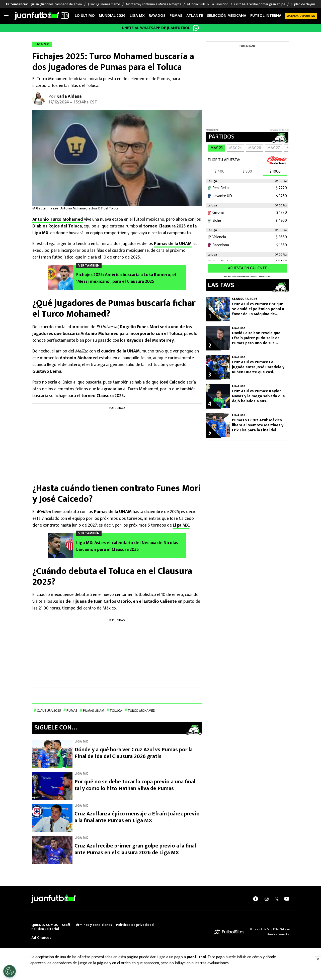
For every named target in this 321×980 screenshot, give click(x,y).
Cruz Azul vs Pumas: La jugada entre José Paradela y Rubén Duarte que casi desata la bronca (258, 367)
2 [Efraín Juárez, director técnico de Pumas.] (210, 346)
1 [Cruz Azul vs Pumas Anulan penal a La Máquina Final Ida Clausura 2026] (210, 317)
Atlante (195, 16)
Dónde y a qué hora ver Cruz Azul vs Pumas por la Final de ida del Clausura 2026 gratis (134, 753)
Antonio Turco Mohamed (58, 219)
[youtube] (287, 899)
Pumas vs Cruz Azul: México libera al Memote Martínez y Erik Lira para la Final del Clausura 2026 (258, 425)
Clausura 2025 (49, 711)
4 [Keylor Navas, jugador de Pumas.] (210, 404)
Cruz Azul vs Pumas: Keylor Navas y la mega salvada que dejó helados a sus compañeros (258, 396)
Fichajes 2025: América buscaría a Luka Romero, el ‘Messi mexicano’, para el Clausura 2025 (126, 278)
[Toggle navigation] (6, 16)
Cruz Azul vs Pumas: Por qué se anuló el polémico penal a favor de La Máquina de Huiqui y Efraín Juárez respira (259, 309)
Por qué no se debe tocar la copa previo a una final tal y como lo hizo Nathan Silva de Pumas (135, 785)
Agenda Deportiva (301, 16)
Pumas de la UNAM (173, 244)
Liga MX (137, 16)
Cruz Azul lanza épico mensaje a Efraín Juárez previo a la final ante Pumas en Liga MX (137, 817)
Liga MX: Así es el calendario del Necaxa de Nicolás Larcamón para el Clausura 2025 (127, 546)
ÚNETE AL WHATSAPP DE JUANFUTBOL (156, 28)
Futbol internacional (273, 16)
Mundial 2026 (112, 16)
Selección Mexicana (227, 16)
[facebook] (256, 899)
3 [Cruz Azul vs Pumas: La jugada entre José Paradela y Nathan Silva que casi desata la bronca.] (210, 375)
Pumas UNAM (94, 711)
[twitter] (277, 899)
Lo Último (85, 16)
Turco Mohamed (141, 711)
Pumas (176, 16)
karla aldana (69, 96)
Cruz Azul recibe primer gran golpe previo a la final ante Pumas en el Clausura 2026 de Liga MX (135, 849)
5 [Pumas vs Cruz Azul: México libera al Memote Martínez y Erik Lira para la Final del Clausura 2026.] (210, 433)
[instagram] (267, 899)
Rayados (157, 16)
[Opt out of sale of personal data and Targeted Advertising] (10, 971)
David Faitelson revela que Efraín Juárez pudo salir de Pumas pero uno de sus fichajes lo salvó (256, 338)
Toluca (116, 711)
